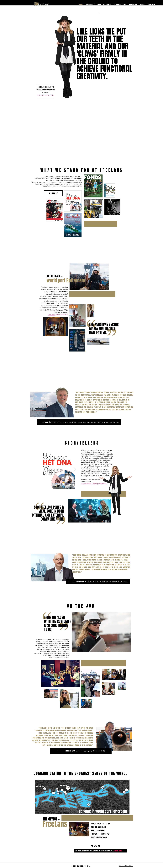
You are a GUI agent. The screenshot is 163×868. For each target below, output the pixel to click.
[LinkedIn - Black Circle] (92, 846)
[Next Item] (75, 469)
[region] (45, 104)
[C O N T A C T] (53, 193)
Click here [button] (52, 315)
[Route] (71, 791)
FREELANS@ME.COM (99, 837)
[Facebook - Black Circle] (95, 846)
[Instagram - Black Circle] (99, 846)
